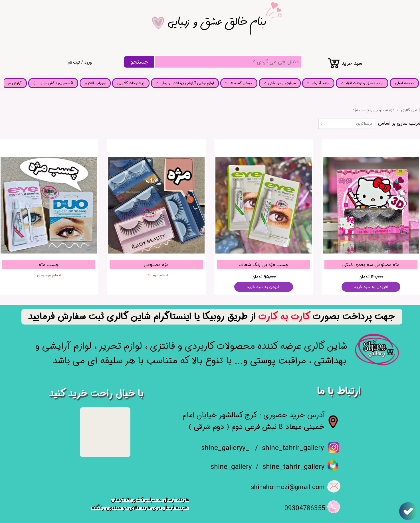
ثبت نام (74, 62)
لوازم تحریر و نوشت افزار (364, 83)
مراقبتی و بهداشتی (282, 83)
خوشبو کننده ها (241, 83)
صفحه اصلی (404, 83)
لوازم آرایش (320, 83)
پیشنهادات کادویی (131, 83)
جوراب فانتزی (95, 83)
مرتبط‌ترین (364, 124)
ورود (88, 62)
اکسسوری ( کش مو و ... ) (53, 83)
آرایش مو (15, 83)
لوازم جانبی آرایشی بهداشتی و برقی (187, 83)
